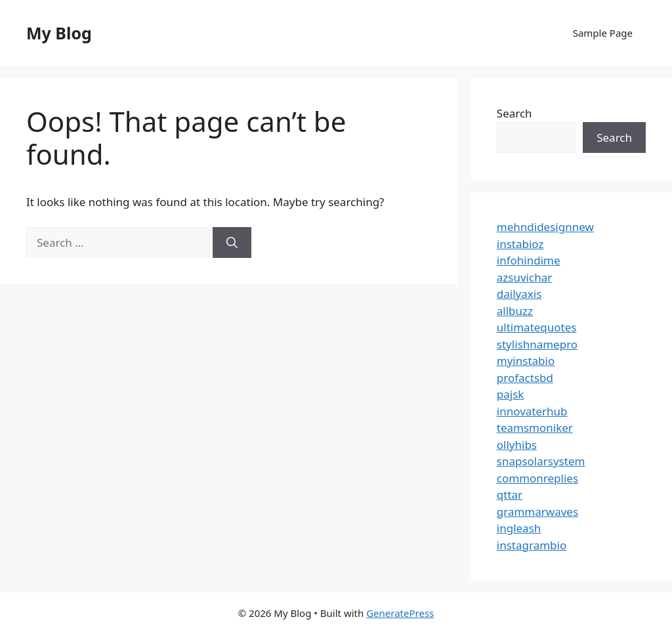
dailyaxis (519, 294)
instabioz (520, 244)
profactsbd (525, 378)
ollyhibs (517, 445)
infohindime (529, 260)
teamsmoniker (535, 428)
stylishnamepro (537, 344)
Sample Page (603, 33)
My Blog (59, 33)
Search (514, 113)
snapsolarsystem (541, 461)
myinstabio (526, 361)
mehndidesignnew (545, 227)
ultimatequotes (537, 327)
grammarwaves (537, 512)
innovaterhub (532, 411)
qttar (510, 495)
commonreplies (537, 478)
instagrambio (532, 545)
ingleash (519, 528)
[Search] (232, 243)
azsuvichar (524, 277)
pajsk (511, 394)
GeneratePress (400, 613)
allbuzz (515, 311)
